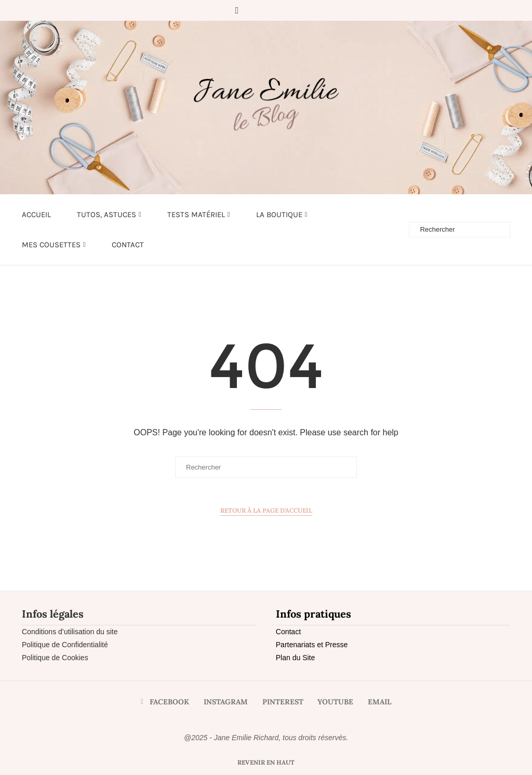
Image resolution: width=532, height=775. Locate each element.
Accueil (36, 215)
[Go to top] (266, 762)
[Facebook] (237, 10)
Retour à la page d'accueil (266, 510)
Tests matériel (196, 215)
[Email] (297, 10)
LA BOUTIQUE (279, 215)
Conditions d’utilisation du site (70, 632)
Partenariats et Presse (312, 645)
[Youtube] (282, 10)
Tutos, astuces (107, 215)
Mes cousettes (51, 245)
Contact (128, 245)
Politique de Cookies (55, 658)
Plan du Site (296, 658)
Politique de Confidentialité (65, 645)
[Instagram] (253, 10)
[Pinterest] (268, 10)
